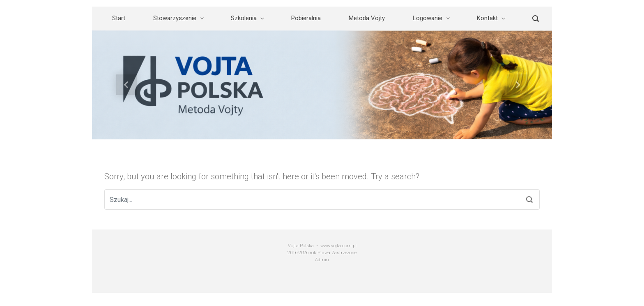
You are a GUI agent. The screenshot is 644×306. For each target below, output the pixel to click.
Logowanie (428, 18)
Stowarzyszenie (175, 18)
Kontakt (487, 18)
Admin (322, 260)
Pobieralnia (306, 18)
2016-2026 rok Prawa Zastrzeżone (322, 253)
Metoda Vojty (367, 18)
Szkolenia (244, 18)
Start (119, 18)
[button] (126, 85)
